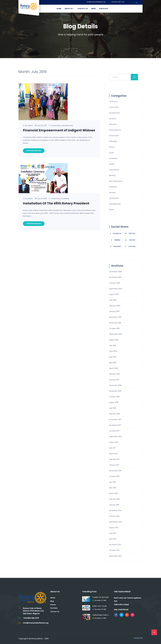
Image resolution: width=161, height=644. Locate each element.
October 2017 (114, 431)
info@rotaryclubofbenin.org (96, 2)
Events (53, 605)
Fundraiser (65, 198)
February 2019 (114, 374)
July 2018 (113, 408)
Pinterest (116, 246)
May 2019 (113, 357)
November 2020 (115, 277)
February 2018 (114, 414)
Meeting (112, 175)
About (53, 598)
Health (112, 164)
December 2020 (115, 272)
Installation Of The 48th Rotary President (56, 203)
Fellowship (113, 141)
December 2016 (115, 471)
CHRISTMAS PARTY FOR (101, 615)
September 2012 (115, 556)
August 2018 (114, 402)
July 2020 (113, 300)
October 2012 (114, 550)
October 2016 (114, 476)
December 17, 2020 (100, 618)
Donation (113, 119)
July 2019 (113, 346)
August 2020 (114, 294)
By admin (29, 125)
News (93, 9)
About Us (69, 9)
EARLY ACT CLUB (99, 606)
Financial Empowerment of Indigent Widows (59, 130)
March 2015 (113, 493)
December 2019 (115, 317)
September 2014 (115, 522)
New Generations (116, 181)
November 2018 (115, 391)
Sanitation (113, 187)
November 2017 (115, 425)
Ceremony (56, 198)
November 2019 (115, 323)
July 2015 (112, 482)
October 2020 (115, 283)
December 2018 (115, 385)
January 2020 (114, 311)
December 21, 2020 (100, 600)
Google (130, 240)
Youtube (130, 246)
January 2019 (114, 380)
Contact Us (83, 9)
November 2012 (115, 545)
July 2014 (113, 533)
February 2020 (115, 306)
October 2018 (114, 397)
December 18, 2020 (100, 609)
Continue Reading (34, 151)
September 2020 (116, 289)
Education (113, 124)
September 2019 (115, 334)
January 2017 (114, 465)
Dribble (116, 240)
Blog (52, 601)
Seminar (112, 193)
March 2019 (113, 368)
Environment (114, 136)
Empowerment (115, 130)
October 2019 (114, 328)
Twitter (130, 233)
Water (112, 210)
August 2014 (114, 528)
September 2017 (115, 437)
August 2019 (114, 340)
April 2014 (113, 539)
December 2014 (115, 510)
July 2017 (113, 448)
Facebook (116, 233)
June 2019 (113, 351)
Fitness (112, 147)
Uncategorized (115, 204)
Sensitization (114, 198)
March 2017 (113, 454)
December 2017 (115, 419)
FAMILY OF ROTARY (101, 597)
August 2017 (114, 442)
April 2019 (113, 363)
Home (59, 9)
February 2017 (114, 459)
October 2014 (114, 516)
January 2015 (114, 505)
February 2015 (114, 499)
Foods (111, 153)
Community (56, 125)
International (114, 170)
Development (68, 125)
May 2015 (113, 488)
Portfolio (104, 9)
